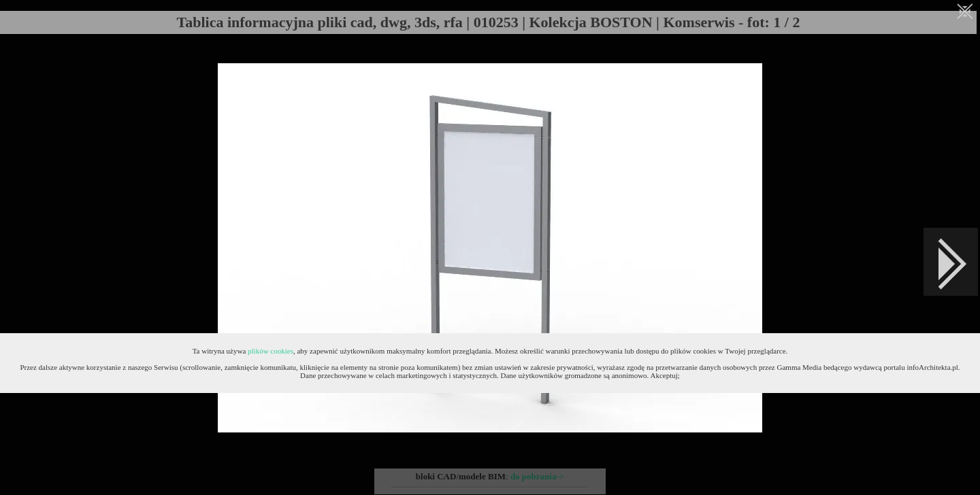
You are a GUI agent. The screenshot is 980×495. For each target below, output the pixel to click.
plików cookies (271, 351)
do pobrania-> (537, 476)
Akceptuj (664, 375)
